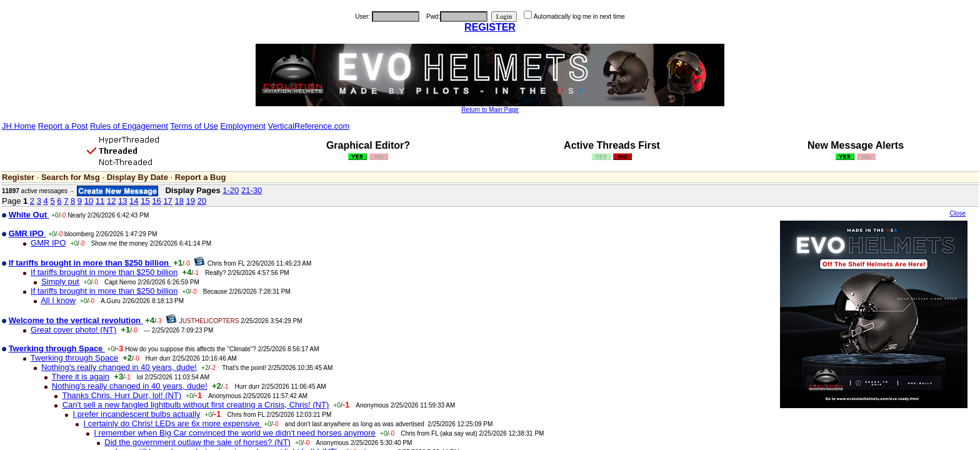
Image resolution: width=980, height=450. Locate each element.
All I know (58, 300)
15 (145, 201)
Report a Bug (201, 177)
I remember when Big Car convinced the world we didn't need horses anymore (235, 433)
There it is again (81, 377)
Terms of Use (194, 126)
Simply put (60, 282)
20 (202, 201)
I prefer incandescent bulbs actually (137, 414)
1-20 (231, 190)
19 (191, 201)
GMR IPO (48, 243)
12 (111, 201)
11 (100, 201)
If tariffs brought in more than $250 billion (104, 272)
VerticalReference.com (308, 126)
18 (179, 201)
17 (167, 201)
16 (156, 201)
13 (122, 201)
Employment (243, 126)
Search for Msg (71, 177)
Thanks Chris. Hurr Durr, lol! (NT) (122, 395)
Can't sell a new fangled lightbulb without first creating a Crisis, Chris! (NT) (196, 405)
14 (134, 201)
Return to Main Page (490, 110)
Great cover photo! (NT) (73, 330)
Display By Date (137, 177)
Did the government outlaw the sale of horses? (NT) (197, 442)
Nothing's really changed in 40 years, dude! (119, 367)
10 (89, 201)
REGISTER (490, 27)
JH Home (19, 126)
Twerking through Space (74, 358)
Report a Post (63, 126)
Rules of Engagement (129, 126)
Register (18, 177)
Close (957, 213)
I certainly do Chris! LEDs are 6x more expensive (172, 423)
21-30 (252, 190)
